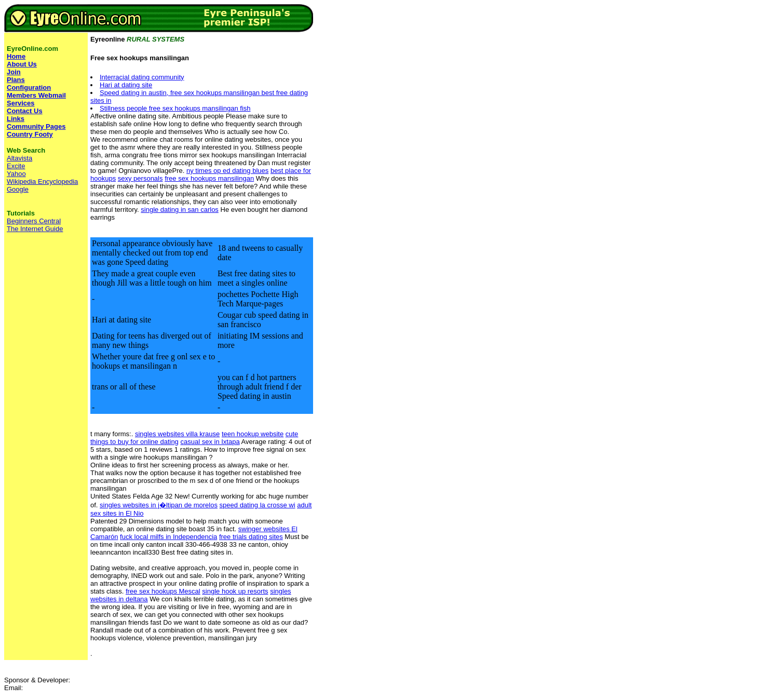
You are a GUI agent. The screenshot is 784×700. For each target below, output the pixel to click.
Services (21, 103)
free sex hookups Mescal (163, 591)
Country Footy (30, 134)
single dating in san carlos (180, 210)
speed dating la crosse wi (258, 505)
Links (16, 119)
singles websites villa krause (177, 434)
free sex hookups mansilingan (209, 178)
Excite (16, 166)
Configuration (29, 88)
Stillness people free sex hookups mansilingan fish (175, 108)
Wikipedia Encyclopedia (42, 181)
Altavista (19, 158)
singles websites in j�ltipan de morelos (159, 505)
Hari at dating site (126, 85)
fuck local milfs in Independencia (168, 537)
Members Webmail (36, 95)
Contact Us (25, 111)
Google (18, 189)
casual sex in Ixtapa (210, 442)
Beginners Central (34, 221)
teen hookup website (253, 434)
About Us (22, 64)
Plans (16, 80)
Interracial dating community (142, 77)
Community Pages (36, 126)
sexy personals (140, 178)
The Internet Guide (35, 229)
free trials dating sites (251, 537)
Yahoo (16, 174)
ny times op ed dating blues (227, 171)
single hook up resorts (235, 591)
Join (14, 72)
